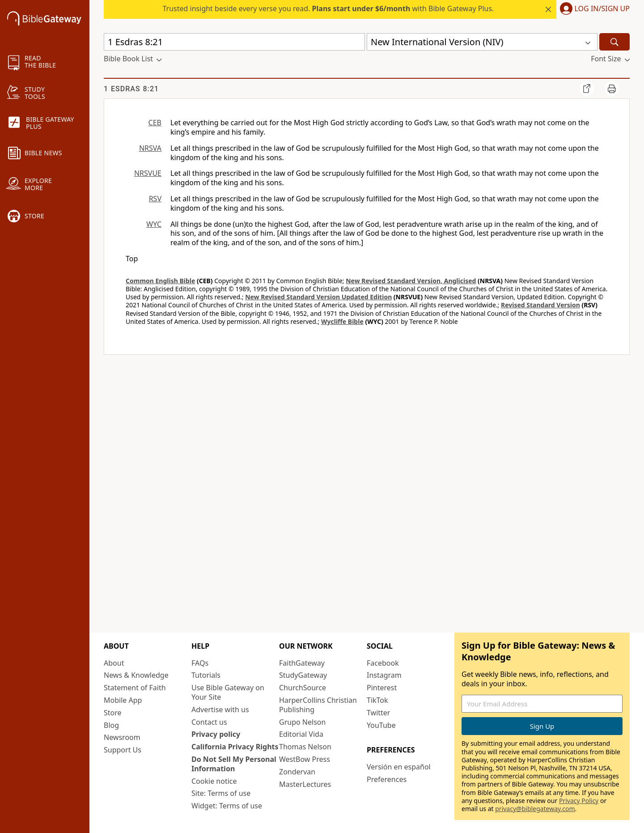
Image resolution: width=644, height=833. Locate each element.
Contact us (209, 722)
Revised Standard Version (540, 305)
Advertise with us (220, 710)
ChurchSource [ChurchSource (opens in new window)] (303, 688)
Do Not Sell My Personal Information (234, 764)
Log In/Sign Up (602, 9)
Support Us (123, 750)
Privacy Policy (579, 801)
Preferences (387, 779)
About (114, 663)
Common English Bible (160, 281)
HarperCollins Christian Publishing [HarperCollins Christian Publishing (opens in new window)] (318, 705)
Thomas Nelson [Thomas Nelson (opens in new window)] (305, 747)
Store (113, 713)
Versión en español (399, 767)
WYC (154, 224)
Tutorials (206, 675)
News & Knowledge (136, 675)
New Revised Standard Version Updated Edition (318, 297)
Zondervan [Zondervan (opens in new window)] (297, 772)
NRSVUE (148, 173)
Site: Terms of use (221, 793)
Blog (111, 725)
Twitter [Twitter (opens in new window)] (378, 713)
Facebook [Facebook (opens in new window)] (383, 663)
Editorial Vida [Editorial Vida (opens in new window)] (301, 734)
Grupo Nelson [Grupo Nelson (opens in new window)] (302, 722)
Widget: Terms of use (227, 806)
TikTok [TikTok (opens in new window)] (377, 700)
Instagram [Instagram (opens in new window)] (384, 675)
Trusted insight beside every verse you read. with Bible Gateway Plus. (328, 8)
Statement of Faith (135, 688)
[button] (593, 9)
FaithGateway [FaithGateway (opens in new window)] (302, 663)
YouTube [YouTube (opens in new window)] (381, 725)
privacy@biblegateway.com (535, 809)
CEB (155, 123)
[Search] (614, 42)
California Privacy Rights (235, 747)
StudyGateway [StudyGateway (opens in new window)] (303, 675)
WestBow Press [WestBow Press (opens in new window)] (305, 759)
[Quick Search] (234, 42)
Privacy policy (216, 734)
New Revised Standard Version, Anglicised (411, 281)
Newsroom (122, 737)
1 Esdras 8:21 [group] (131, 89)
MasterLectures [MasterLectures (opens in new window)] (305, 784)
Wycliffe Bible (342, 321)
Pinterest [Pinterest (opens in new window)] (382, 688)
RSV (155, 199)
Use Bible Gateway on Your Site (228, 692)
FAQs (200, 663)
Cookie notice (214, 781)
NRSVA (150, 148)
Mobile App (123, 700)
